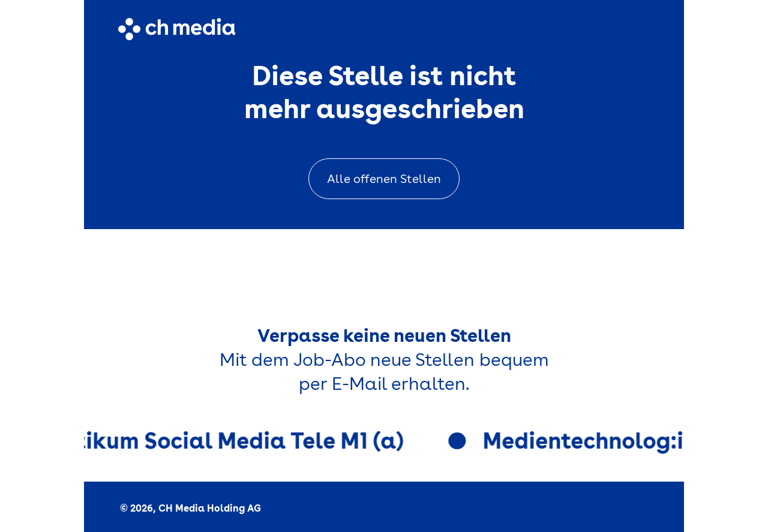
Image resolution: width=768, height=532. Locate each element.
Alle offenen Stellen (384, 179)
